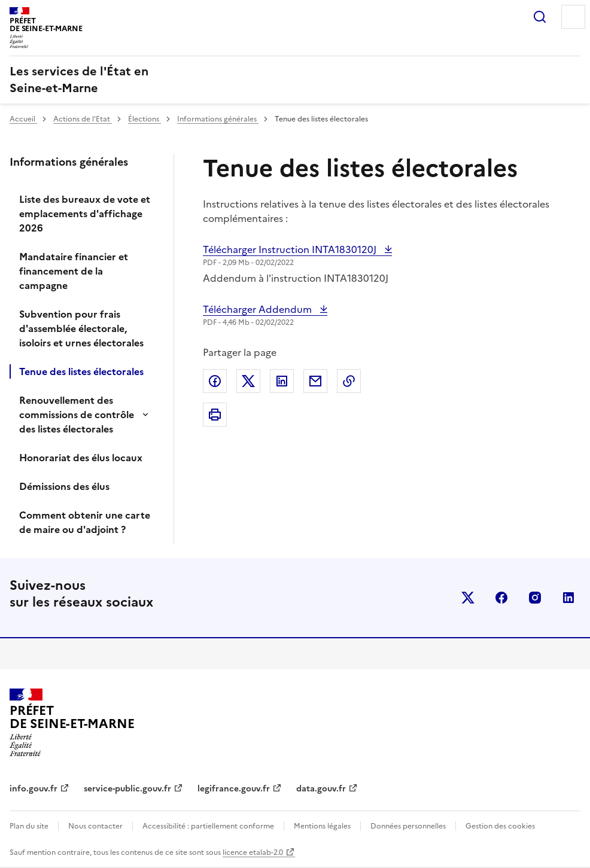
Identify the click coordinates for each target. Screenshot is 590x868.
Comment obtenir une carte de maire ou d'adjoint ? (85, 522)
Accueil (23, 119)
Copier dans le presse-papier (349, 381)
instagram (535, 598)
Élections (145, 119)
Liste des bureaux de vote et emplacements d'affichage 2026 (85, 214)
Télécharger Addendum (258, 309)
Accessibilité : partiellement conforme (208, 826)
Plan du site (29, 826)
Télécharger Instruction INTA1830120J (291, 249)
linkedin (568, 598)
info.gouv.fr (34, 789)
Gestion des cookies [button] (500, 826)
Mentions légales (322, 826)
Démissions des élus (64, 486)
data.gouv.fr (321, 789)
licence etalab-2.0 (253, 852)
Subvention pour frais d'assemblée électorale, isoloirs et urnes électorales (81, 328)
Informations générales (218, 119)
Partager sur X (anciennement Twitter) (248, 381)
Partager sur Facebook (215, 381)
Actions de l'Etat (83, 119)
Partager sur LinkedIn (282, 381)
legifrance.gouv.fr (234, 789)
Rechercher (540, 17)
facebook (501, 598)
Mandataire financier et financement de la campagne (74, 271)
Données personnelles (408, 826)
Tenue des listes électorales (81, 371)
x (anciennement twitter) (468, 598)
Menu (573, 17)
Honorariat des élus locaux (81, 458)
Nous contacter (95, 826)
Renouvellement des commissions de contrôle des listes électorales (77, 415)
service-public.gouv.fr (127, 789)
